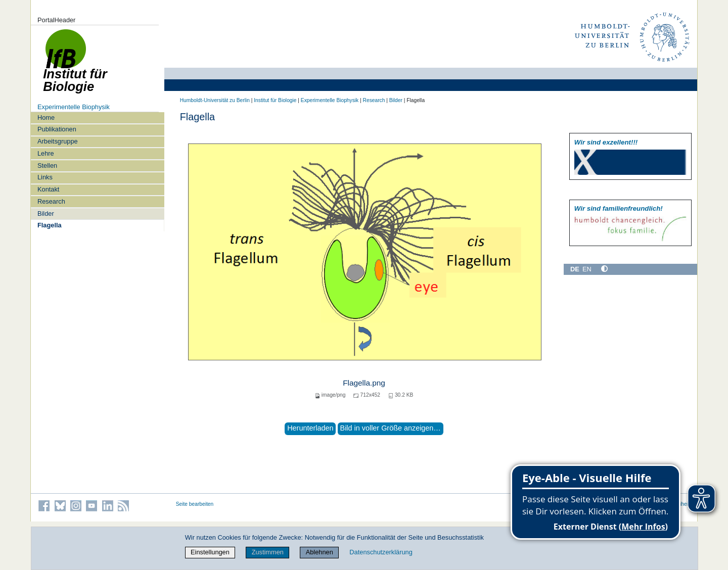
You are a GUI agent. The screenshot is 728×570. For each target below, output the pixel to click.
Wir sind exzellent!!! (606, 142)
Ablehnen (320, 552)
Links (45, 177)
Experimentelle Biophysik (74, 107)
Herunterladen (310, 428)
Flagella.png (364, 383)
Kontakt (48, 189)
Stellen (47, 165)
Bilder (46, 213)
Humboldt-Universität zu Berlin (215, 100)
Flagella (50, 225)
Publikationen (57, 129)
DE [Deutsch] (575, 269)
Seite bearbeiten (195, 504)
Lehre (46, 153)
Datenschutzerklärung (381, 552)
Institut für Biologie (275, 100)
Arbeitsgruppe (58, 141)
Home (46, 117)
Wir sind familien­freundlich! (619, 208)
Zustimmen (268, 552)
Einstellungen (210, 552)
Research (51, 201)
